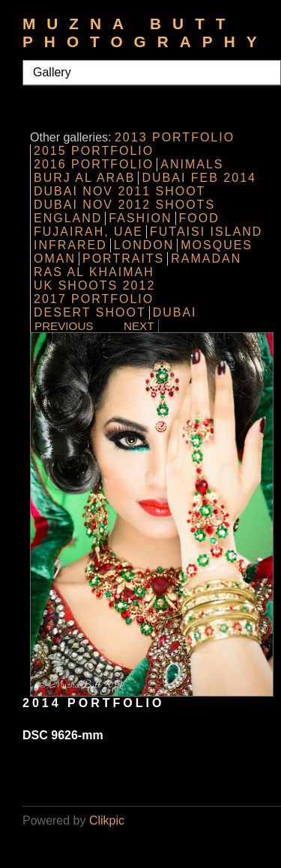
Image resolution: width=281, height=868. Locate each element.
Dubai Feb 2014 (199, 178)
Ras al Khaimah (94, 272)
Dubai (175, 312)
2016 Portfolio (94, 164)
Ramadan (206, 259)
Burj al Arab (84, 178)
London (144, 245)
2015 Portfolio (94, 151)
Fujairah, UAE (88, 232)
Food (199, 218)
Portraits (123, 259)
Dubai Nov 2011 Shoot (120, 191)
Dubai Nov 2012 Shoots (124, 205)
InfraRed (70, 245)
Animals (192, 164)
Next (139, 326)
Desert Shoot (90, 312)
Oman (55, 259)
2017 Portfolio (94, 299)
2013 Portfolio (175, 137)
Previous (64, 326)
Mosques (217, 245)
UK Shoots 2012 (94, 285)
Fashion (140, 218)
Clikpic (107, 820)
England (68, 218)
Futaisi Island (206, 232)
